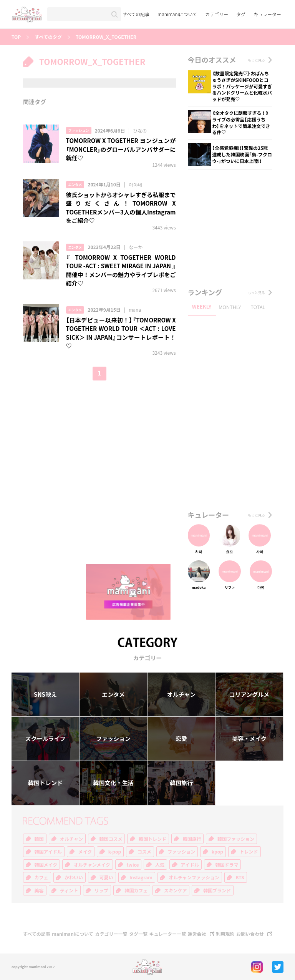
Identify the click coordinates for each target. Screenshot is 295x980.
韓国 (39, 839)
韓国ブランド (217, 890)
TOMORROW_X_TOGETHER (106, 37)
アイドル (190, 865)
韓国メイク (46, 865)
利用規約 (225, 934)
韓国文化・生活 (113, 783)
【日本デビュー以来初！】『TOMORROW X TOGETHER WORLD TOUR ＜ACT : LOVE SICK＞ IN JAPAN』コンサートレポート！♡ (121, 333)
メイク (85, 852)
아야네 (136, 184)
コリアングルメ (249, 694)
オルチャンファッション (194, 877)
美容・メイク (249, 739)
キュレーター (267, 14)
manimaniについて (177, 14)
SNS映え (45, 694)
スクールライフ (45, 739)
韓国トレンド (45, 783)
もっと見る (256, 60)
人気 (160, 865)
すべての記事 (136, 14)
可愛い (106, 877)
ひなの (140, 131)
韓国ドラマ (227, 865)
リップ (101, 890)
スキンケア (176, 890)
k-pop (115, 852)
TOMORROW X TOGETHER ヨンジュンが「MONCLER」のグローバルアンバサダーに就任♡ (121, 149)
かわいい (74, 877)
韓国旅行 (181, 783)
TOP (16, 37)
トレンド (249, 852)
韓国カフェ (136, 890)
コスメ (144, 852)
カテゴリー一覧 (111, 934)
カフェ (41, 877)
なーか (136, 247)
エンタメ (75, 185)
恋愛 (181, 739)
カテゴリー (217, 14)
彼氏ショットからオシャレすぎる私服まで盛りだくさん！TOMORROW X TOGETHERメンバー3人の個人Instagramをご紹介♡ (121, 208)
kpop (217, 852)
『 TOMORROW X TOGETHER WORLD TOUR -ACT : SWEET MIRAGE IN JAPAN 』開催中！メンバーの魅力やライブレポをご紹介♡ (121, 271)
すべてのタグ (48, 37)
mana (135, 310)
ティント (69, 890)
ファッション (79, 130)
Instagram (141, 877)
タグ (241, 14)
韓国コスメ (111, 839)
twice (133, 865)
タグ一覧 (138, 934)
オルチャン (181, 694)
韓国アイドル (48, 852)
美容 (39, 890)
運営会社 (197, 934)
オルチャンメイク (92, 865)
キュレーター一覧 (168, 934)
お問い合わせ (250, 934)
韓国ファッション (236, 839)
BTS (240, 877)
